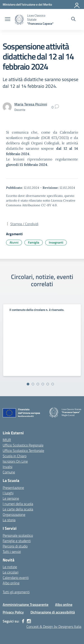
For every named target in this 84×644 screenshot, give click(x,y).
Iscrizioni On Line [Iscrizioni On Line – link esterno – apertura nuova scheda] (15, 461)
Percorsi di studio (15, 546)
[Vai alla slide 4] (43, 384)
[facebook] (23, 621)
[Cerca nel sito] (73, 20)
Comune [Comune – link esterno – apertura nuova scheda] (9, 472)
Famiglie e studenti (17, 541)
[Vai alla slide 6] (53, 384)
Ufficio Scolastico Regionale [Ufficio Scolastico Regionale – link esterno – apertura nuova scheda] (23, 445)
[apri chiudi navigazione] (8, 20)
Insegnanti (56, 242)
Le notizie (10, 567)
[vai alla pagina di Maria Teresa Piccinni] (31, 104)
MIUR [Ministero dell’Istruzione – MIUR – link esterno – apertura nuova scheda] (7, 440)
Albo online (11, 583)
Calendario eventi (16, 578)
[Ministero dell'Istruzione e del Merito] (27, 4)
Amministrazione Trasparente (26, 604)
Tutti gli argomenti (16, 592)
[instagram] (29, 621)
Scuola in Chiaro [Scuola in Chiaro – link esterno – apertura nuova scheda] (15, 456)
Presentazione (13, 488)
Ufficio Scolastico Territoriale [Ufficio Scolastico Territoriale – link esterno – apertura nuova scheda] (23, 451)
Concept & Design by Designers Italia (54, 626)
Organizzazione (14, 514)
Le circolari (11, 572)
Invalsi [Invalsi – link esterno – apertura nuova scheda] (8, 467)
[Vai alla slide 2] (33, 384)
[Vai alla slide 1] (28, 384)
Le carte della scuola (18, 509)
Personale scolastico (18, 535)
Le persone (11, 498)
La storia (9, 520)
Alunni (14, 242)
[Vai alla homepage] (19, 20)
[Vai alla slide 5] (48, 384)
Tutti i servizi (12, 552)
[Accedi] (77, 4)
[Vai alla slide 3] (38, 384)
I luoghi (8, 493)
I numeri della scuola (18, 504)
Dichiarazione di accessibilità (53, 612)
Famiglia (34, 242)
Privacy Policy (13, 612)
